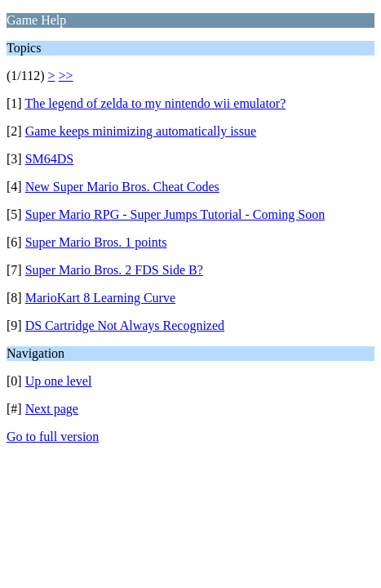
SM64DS (50, 159)
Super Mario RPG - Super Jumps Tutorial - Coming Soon (175, 214)
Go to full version (53, 437)
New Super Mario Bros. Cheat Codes (122, 187)
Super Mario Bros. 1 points (96, 242)
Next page (52, 409)
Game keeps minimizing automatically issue (141, 131)
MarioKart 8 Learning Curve (100, 298)
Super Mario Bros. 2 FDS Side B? (114, 270)
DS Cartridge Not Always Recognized (125, 325)
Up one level (59, 381)
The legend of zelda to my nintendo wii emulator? (155, 103)
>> (66, 76)
